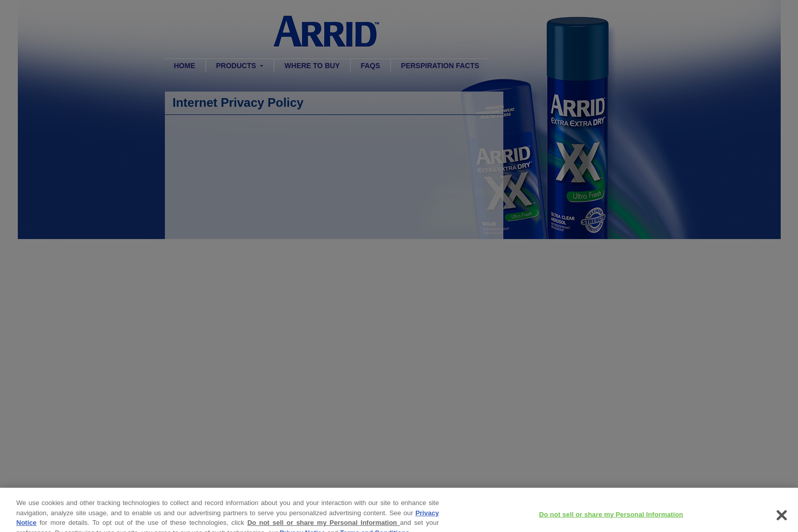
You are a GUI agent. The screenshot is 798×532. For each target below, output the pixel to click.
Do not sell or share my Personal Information (324, 527)
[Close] (782, 519)
